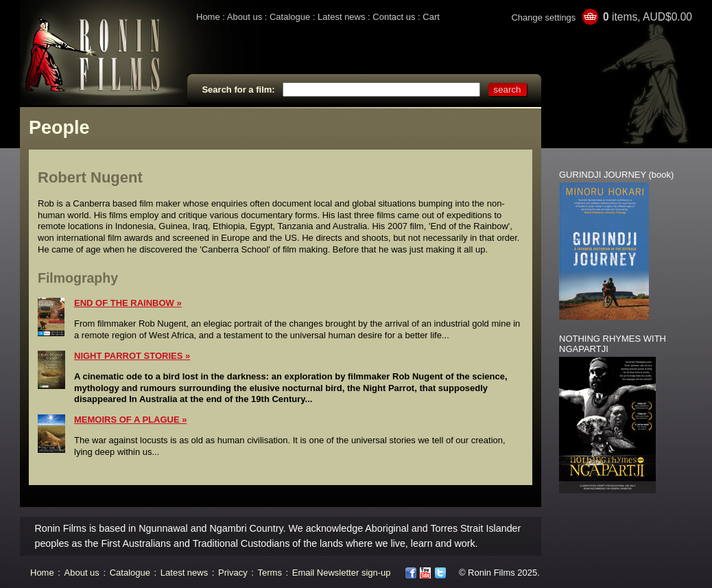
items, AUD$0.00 (648, 17)
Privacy (233, 573)
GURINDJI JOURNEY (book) (616, 175)
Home (208, 17)
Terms (270, 573)
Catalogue (290, 17)
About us (245, 17)
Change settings (543, 17)
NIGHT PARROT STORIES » (132, 356)
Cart (431, 17)
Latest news (341, 17)
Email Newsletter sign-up (342, 573)
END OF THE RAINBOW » (128, 303)
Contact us (394, 17)
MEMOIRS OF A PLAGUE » (130, 420)
